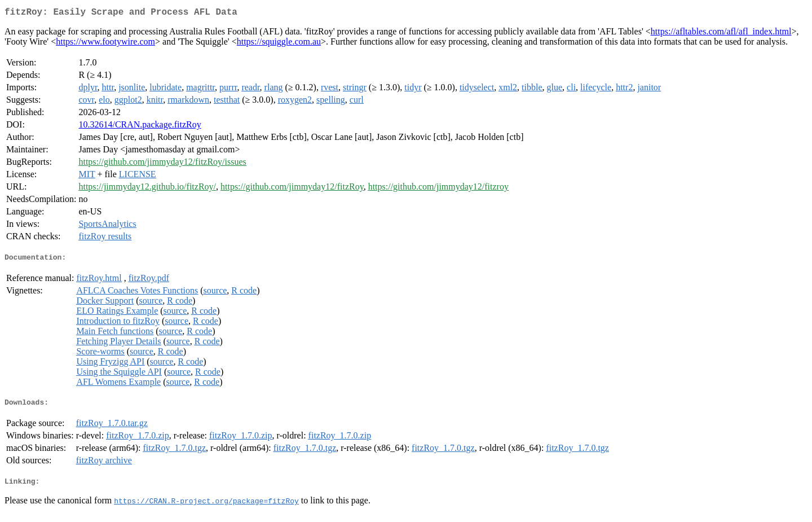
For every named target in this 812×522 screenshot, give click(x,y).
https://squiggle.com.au (279, 44)
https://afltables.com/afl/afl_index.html (721, 34)
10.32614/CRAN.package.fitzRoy (140, 127)
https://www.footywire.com (105, 44)
